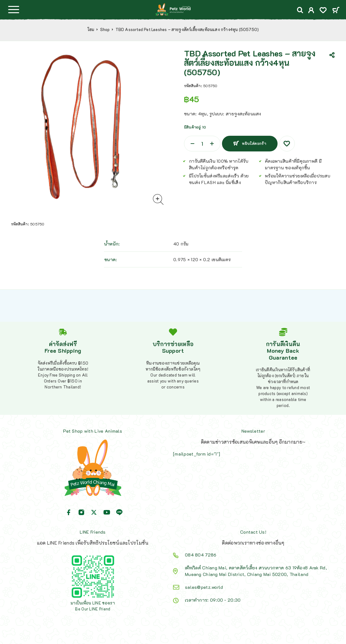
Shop (105, 29)
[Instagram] (81, 512)
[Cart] (336, 11)
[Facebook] (69, 512)
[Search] (300, 10)
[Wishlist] (323, 11)
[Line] (119, 512)
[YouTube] (107, 512)
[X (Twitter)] (94, 512)
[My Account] (311, 11)
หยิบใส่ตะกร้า (254, 143)
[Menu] (14, 9)
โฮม (91, 29)
